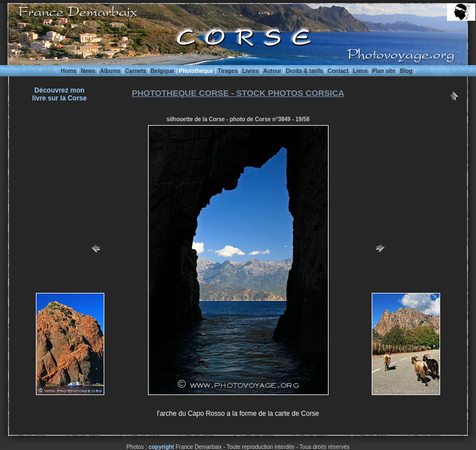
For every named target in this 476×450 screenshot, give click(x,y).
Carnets (135, 71)
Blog (406, 71)
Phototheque (196, 71)
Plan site (384, 71)
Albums (110, 71)
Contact (338, 71)
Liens (361, 71)
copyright (161, 447)
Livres (250, 71)
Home (68, 71)
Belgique (163, 71)
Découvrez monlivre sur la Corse (59, 94)
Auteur (272, 71)
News (88, 71)
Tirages (227, 71)
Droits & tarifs (304, 71)
